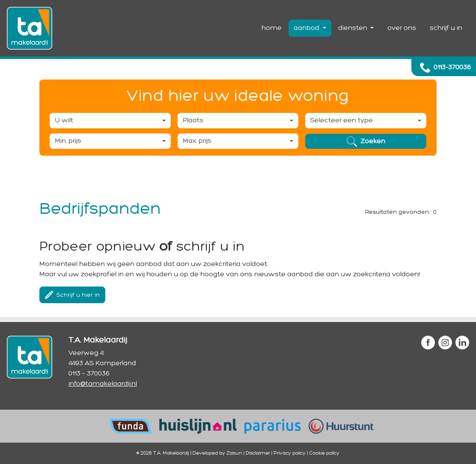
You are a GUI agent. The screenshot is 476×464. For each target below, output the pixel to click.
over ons (402, 28)
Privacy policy (290, 453)
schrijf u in (446, 28)
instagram (445, 343)
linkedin (462, 343)
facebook (428, 343)
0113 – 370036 (89, 374)
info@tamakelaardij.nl (103, 384)
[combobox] (110, 121)
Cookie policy (324, 453)
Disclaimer (258, 453)
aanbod (307, 28)
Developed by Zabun (217, 453)
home (272, 28)
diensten (354, 28)
